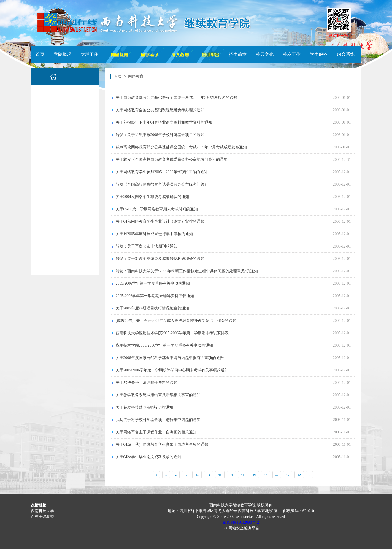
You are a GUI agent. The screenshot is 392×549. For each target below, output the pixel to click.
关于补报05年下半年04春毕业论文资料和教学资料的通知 (164, 122)
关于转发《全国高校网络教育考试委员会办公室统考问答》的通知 (172, 160)
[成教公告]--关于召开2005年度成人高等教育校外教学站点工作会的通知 (176, 321)
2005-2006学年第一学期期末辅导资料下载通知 (155, 296)
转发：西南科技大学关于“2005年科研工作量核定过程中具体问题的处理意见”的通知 (187, 271)
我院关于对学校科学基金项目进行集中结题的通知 (158, 420)
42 (209, 475)
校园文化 (265, 54)
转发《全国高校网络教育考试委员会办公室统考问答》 (162, 184)
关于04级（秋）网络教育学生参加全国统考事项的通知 (162, 445)
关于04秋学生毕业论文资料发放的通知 (148, 457)
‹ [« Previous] (156, 475)
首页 (40, 54)
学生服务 (319, 54)
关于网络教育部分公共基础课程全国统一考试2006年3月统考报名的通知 (176, 98)
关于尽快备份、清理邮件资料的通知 (147, 383)
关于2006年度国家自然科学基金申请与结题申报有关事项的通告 (170, 358)
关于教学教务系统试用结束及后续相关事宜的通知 (158, 395)
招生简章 (238, 54)
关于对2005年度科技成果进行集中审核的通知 (154, 234)
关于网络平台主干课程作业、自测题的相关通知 (156, 432)
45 (243, 475)
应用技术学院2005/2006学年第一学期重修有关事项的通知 (164, 345)
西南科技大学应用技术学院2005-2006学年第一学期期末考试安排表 (172, 333)
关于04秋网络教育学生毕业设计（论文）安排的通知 (160, 221)
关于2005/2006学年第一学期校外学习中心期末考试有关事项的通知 (172, 370)
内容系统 (346, 54)
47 (266, 475)
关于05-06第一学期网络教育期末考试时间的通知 (157, 209)
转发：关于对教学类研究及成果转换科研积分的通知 (160, 259)
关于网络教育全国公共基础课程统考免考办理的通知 (160, 110)
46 (254, 475)
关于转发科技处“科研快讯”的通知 (144, 407)
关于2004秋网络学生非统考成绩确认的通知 (152, 197)
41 (197, 475)
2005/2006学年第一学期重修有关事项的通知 (153, 283)
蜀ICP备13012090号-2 (241, 522)
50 (299, 475)
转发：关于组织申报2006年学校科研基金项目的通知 (160, 135)
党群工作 (90, 54)
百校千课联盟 (42, 517)
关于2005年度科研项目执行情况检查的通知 (152, 308)
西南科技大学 (42, 511)
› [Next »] (309, 475)
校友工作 (292, 54)
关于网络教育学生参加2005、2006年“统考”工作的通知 (162, 172)
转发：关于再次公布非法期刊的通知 (147, 246)
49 (288, 475)
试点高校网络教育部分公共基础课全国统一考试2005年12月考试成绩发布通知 (181, 147)
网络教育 (136, 76)
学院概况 (63, 54)
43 (220, 475)
